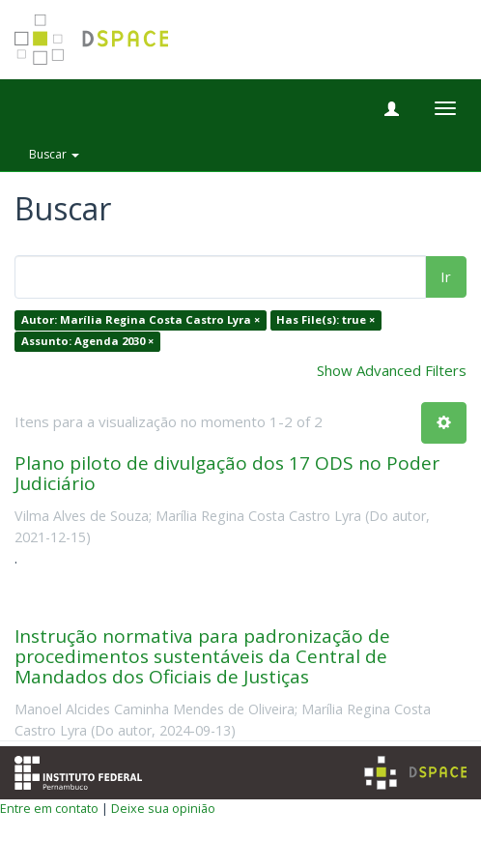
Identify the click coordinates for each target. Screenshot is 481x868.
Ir (446, 276)
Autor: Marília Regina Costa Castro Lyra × (141, 320)
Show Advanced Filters (392, 370)
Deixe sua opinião (163, 808)
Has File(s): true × (325, 320)
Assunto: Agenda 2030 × (87, 341)
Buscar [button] (54, 154)
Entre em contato (49, 808)
